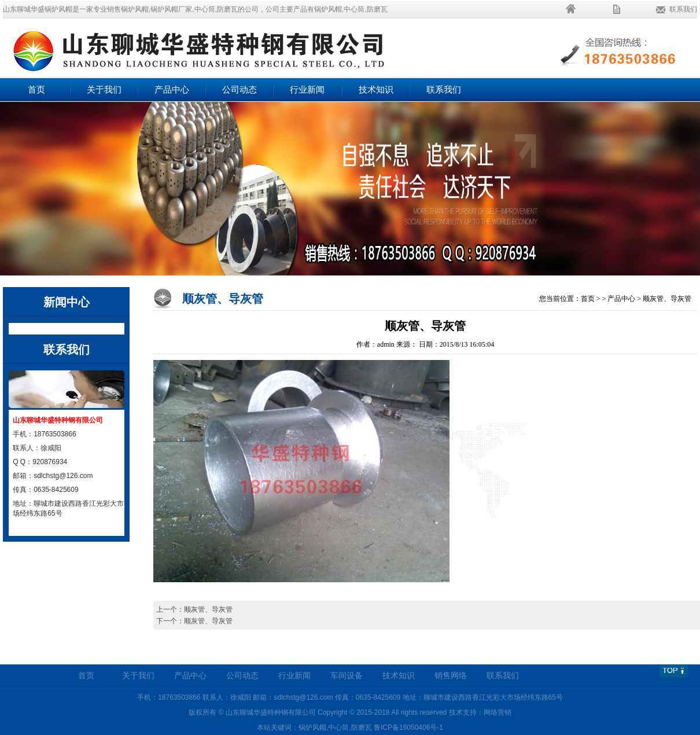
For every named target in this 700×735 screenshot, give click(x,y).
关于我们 (104, 90)
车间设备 (347, 676)
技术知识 (376, 90)
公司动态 (240, 90)
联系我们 (683, 9)
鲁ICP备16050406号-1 (408, 727)
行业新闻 (307, 90)
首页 (36, 90)
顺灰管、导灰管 (667, 299)
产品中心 (172, 90)
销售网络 (451, 676)
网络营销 (498, 712)
